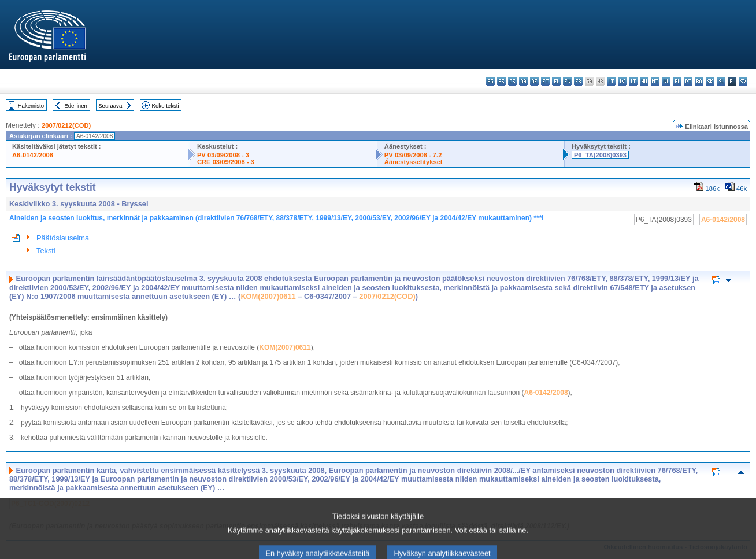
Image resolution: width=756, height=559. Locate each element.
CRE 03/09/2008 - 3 (226, 162)
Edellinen (75, 105)
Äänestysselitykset (414, 162)
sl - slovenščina (721, 81)
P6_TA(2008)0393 (600, 155)
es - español (501, 81)
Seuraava (110, 105)
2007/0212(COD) (66, 125)
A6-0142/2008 (33, 155)
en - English (567, 81)
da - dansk (523, 81)
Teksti (46, 251)
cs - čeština (512, 81)
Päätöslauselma (63, 238)
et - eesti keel (545, 81)
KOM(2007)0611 (268, 296)
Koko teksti (166, 105)
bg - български (490, 81)
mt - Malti (655, 81)
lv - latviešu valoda (622, 81)
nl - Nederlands (666, 81)
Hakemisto (31, 105)
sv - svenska (743, 81)
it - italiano (611, 81)
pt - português (688, 81)
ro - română (699, 81)
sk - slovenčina (710, 81)
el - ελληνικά (556, 81)
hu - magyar (644, 81)
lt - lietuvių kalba (633, 81)
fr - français (578, 81)
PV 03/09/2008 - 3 (223, 155)
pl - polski (677, 81)
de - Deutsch (534, 81)
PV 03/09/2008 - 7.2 (413, 155)
